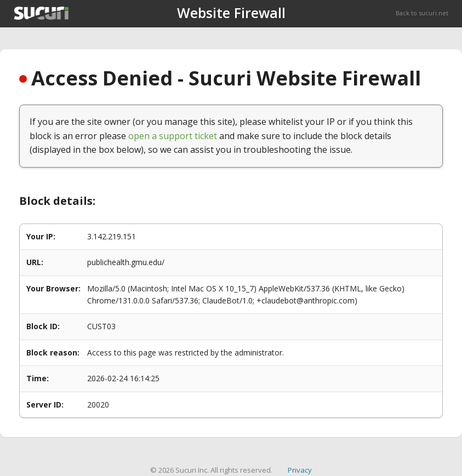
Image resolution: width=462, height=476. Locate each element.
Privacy (300, 470)
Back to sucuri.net (422, 13)
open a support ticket (173, 136)
